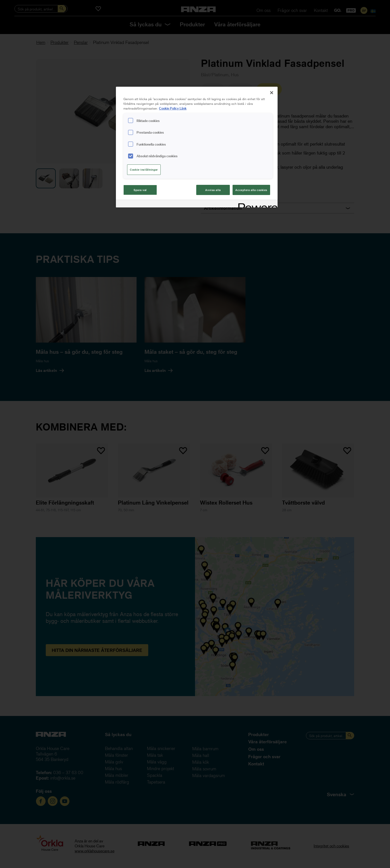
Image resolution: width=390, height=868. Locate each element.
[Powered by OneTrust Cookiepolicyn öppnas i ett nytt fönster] (256, 204)
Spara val (140, 190)
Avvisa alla (213, 190)
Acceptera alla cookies (251, 190)
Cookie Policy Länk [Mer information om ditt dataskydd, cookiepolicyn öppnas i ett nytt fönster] (173, 108)
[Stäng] (272, 93)
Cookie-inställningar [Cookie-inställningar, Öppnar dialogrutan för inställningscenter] (144, 170)
